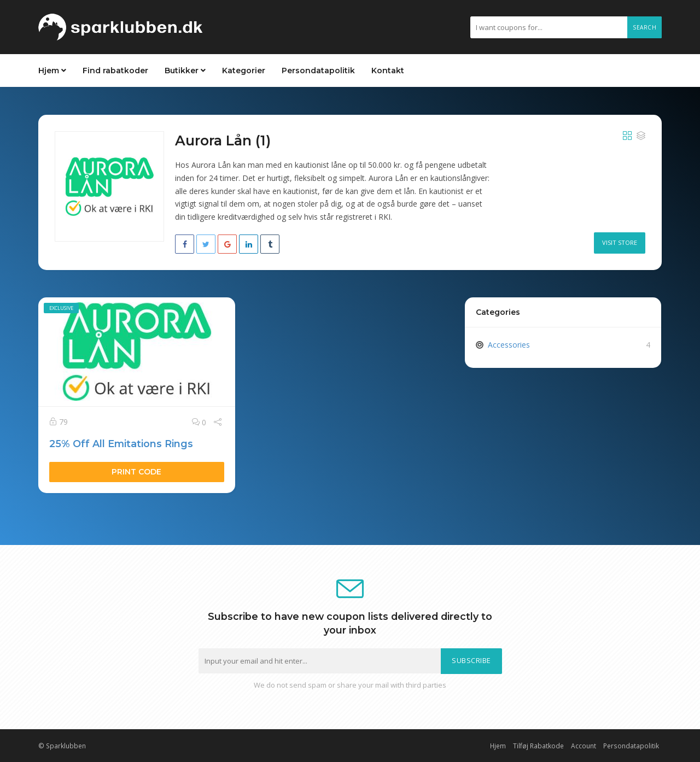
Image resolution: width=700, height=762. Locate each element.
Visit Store (620, 242)
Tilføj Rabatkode (538, 746)
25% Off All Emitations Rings (121, 444)
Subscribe (471, 661)
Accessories (509, 345)
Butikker (185, 71)
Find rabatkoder (115, 71)
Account (584, 746)
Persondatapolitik (318, 71)
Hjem (52, 71)
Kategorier (244, 71)
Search (644, 27)
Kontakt (388, 71)
